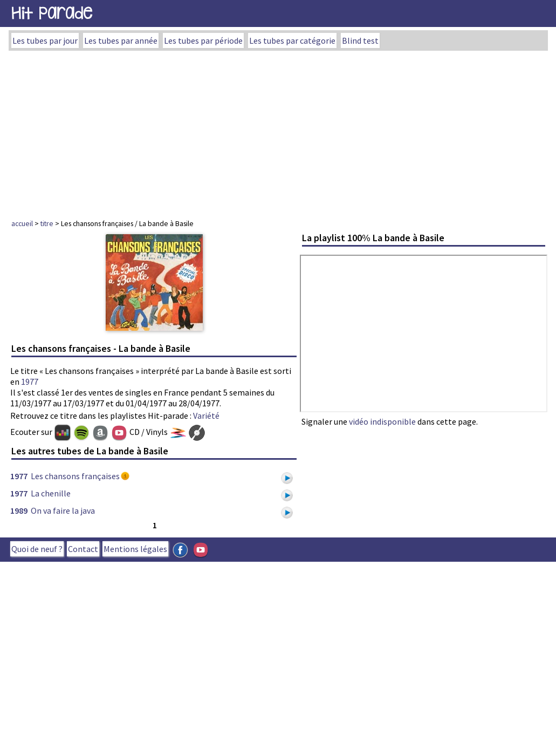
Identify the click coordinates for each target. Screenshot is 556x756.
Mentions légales (135, 549)
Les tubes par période (203, 40)
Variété (206, 416)
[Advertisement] (278, 132)
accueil (22, 223)
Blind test (360, 40)
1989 (19, 510)
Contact (83, 549)
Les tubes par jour (45, 40)
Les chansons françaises (75, 476)
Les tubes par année (121, 40)
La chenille (51, 493)
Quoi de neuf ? (37, 549)
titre (47, 223)
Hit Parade (52, 13)
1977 (30, 382)
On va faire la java (63, 510)
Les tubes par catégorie (292, 40)
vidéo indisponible (382, 421)
